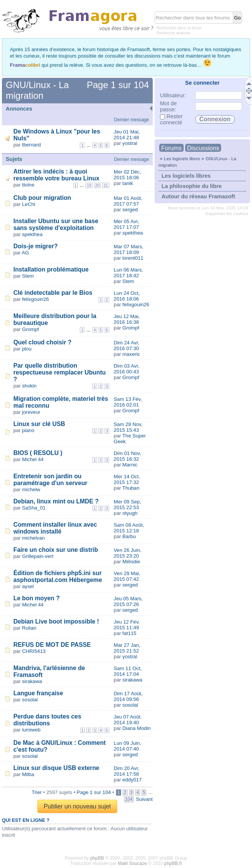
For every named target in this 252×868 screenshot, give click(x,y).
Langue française (38, 693)
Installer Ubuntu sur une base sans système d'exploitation (56, 224)
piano (28, 430)
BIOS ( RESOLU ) (38, 453)
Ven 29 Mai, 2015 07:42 (127, 576)
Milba (28, 774)
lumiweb (31, 730)
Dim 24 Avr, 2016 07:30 (127, 346)
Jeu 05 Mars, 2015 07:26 (128, 601)
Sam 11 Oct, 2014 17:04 (128, 671)
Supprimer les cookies (227, 214)
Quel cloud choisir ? (42, 342)
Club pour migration (42, 198)
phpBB (97, 858)
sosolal (30, 700)
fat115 (130, 633)
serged (130, 210)
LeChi (29, 204)
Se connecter (202, 83)
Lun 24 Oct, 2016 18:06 (127, 296)
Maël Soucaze (132, 863)
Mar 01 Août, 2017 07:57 (128, 201)
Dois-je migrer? (36, 246)
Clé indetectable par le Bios (53, 293)
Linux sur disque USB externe (56, 768)
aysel (28, 586)
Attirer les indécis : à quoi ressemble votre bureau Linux (56, 175)
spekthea (32, 234)
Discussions (203, 148)
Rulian (29, 628)
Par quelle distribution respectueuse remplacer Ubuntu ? (60, 372)
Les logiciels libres (182, 158)
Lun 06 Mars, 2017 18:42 (128, 273)
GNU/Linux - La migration (37, 90)
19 (89, 185)
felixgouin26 (36, 299)
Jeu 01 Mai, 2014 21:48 (127, 135)
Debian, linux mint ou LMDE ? (56, 501)
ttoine (28, 185)
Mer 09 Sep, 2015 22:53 (128, 505)
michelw (31, 489)
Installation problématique (51, 269)
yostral (130, 143)
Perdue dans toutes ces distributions (47, 720)
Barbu (129, 536)
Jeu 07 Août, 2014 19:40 (128, 720)
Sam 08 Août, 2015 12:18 (129, 528)
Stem (28, 276)
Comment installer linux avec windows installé (55, 528)
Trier (37, 792)
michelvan (33, 538)
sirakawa (32, 681)
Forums (171, 148)
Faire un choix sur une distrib (56, 550)
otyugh (130, 513)
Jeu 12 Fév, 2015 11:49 (127, 625)
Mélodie (131, 562)
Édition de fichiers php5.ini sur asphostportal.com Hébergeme (58, 576)
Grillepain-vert (38, 556)
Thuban (131, 488)
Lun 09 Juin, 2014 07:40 (128, 746)
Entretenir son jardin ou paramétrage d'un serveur (50, 480)
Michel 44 (33, 459)
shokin (29, 386)
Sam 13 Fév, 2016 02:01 (128, 402)
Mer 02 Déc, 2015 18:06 (128, 175)
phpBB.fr (173, 863)
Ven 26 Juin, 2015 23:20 (128, 553)
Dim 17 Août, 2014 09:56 (128, 696)
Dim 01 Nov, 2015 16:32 (128, 456)
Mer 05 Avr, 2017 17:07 (126, 224)
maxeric (131, 354)
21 (106, 185)
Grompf (31, 329)
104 (129, 799)
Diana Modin (137, 728)
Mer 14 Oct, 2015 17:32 (127, 479)
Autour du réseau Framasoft (198, 196)
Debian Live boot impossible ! (56, 621)
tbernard (31, 145)
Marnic (130, 465)
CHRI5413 (34, 651)
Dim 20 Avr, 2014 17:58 (127, 771)
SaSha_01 (34, 508)
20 (97, 185)
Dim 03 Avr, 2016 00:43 (127, 369)
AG (25, 253)
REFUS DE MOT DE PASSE (52, 645)
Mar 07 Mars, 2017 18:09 (129, 249)
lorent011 (133, 258)
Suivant (144, 799)
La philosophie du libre (192, 186)
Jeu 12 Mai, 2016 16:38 (127, 319)
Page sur (118, 85)
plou (27, 349)
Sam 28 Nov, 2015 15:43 (128, 427)
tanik (128, 183)
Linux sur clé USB (39, 424)
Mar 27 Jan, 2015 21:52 (127, 648)
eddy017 (132, 780)
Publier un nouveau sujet (77, 806)
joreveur (31, 412)
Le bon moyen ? (36, 598)
